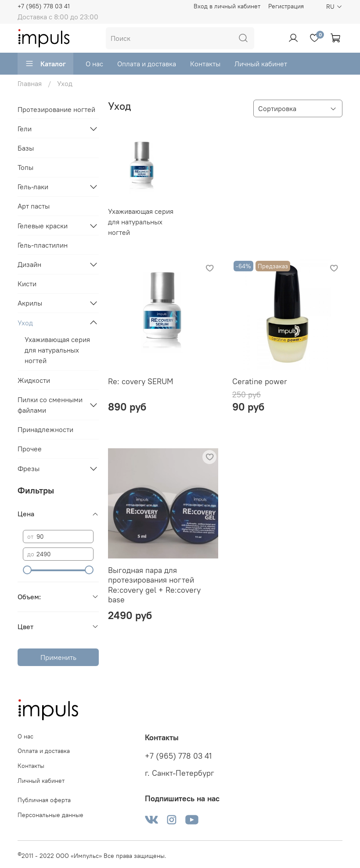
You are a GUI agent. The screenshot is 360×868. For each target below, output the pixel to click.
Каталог (45, 64)
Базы (26, 148)
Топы (25, 167)
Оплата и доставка (147, 64)
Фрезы (29, 468)
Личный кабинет (261, 64)
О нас (94, 64)
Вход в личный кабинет (227, 6)
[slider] (27, 570)
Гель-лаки (33, 187)
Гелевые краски (43, 226)
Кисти (27, 284)
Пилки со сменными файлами (50, 405)
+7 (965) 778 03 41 (44, 6)
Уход (25, 323)
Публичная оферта (44, 800)
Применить (58, 657)
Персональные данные (50, 815)
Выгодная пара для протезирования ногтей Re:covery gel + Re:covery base (154, 585)
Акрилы (30, 303)
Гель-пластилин (43, 245)
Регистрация (286, 6)
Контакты (205, 64)
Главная (30, 83)
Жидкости (34, 380)
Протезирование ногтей (56, 109)
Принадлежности (45, 429)
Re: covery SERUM (141, 381)
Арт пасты (34, 206)
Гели (25, 129)
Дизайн (29, 264)
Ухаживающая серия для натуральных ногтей (57, 350)
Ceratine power (260, 381)
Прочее (30, 449)
